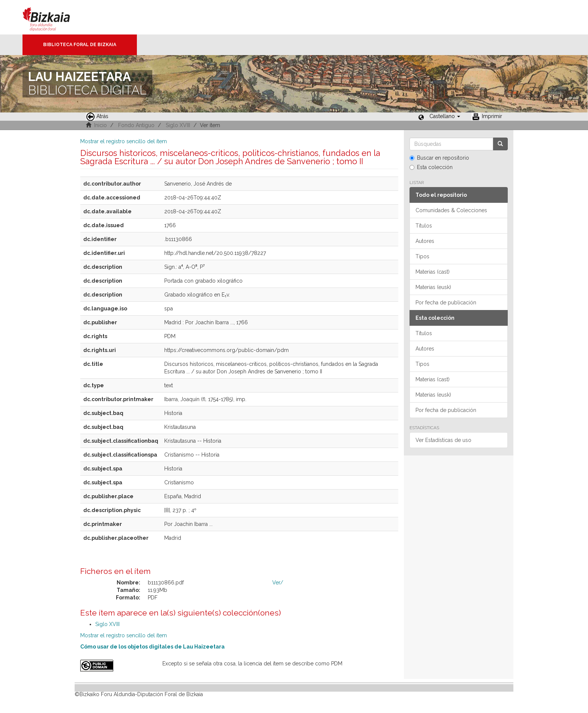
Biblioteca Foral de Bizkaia (80, 45)
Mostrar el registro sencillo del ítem (124, 141)
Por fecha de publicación (446, 303)
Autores (425, 241)
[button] (445, 116)
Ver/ (278, 583)
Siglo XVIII (178, 125)
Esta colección (431, 167)
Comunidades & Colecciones (451, 210)
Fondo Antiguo (136, 125)
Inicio (100, 125)
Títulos (424, 226)
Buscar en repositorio (439, 158)
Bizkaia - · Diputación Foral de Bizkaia (54, 17)
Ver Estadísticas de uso (443, 440)
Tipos (422, 256)
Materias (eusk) (433, 287)
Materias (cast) (433, 272)
